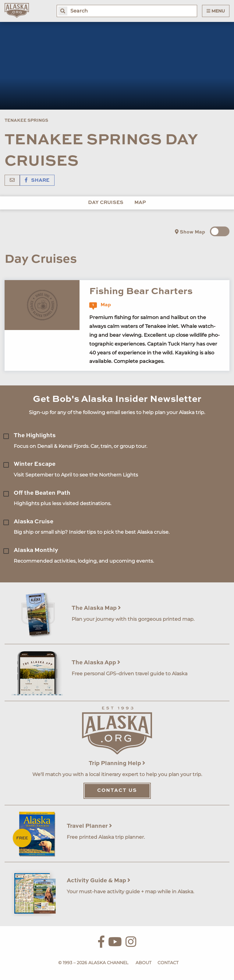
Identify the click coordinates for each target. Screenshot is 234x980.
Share (37, 181)
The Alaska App (96, 663)
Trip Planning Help (117, 763)
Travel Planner (89, 826)
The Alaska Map (96, 608)
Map (140, 203)
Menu (216, 11)
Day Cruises (106, 203)
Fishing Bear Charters (141, 292)
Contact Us (117, 791)
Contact (168, 963)
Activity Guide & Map (99, 881)
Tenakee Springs (26, 121)
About (144, 963)
